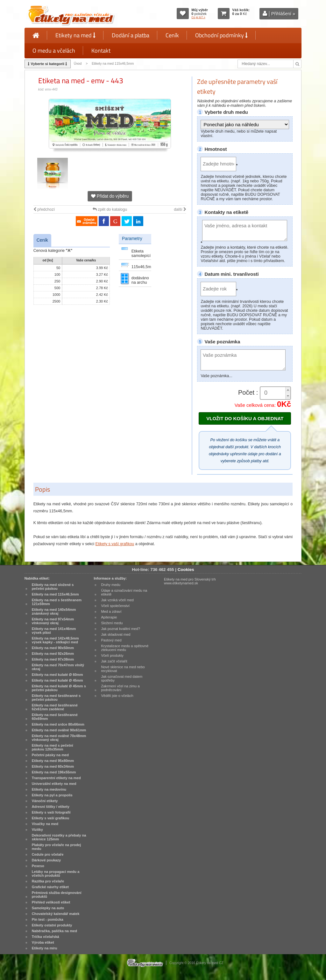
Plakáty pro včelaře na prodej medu (57, 847)
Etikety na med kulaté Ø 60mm (57, 675)
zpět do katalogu (110, 209)
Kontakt (101, 51)
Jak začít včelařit (114, 661)
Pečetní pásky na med (50, 755)
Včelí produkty (112, 655)
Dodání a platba (131, 35)
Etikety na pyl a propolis (52, 795)
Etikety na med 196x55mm (54, 772)
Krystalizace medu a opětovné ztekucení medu (125, 648)
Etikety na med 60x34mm (53, 766)
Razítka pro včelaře (48, 881)
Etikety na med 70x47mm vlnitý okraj (58, 667)
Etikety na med (75, 35)
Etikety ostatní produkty (52, 925)
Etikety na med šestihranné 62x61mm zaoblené (55, 707)
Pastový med (111, 640)
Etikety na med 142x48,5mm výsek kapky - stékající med (55, 640)
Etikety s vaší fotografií (51, 812)
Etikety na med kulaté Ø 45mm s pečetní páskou (59, 688)
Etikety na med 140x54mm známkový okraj (54, 611)
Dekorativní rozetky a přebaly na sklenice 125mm (59, 837)
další (180, 209)
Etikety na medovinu (49, 789)
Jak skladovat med (116, 634)
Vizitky (37, 830)
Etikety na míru (45, 948)
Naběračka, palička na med (54, 931)
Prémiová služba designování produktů (57, 895)
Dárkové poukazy (46, 860)
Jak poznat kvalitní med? (120, 629)
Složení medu (112, 623)
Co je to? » (198, 17)
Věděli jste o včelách (117, 696)
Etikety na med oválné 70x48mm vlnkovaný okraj (59, 738)
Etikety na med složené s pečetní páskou (53, 587)
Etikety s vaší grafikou (115, 544)
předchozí (44, 209)
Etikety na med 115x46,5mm (113, 64)
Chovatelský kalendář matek (56, 914)
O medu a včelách (54, 51)
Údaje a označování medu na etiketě (124, 592)
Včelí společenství (115, 606)
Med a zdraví (111, 611)
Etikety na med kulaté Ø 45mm (57, 680)
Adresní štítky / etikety (51, 807)
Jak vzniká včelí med (117, 600)
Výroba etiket (43, 942)
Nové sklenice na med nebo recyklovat (123, 669)
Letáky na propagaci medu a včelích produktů (56, 874)
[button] (288, 390)
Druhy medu (111, 585)
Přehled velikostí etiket (51, 902)
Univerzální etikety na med (54, 784)
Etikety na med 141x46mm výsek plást (54, 631)
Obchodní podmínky (221, 35)
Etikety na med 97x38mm (53, 659)
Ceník (172, 35)
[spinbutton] (275, 393)
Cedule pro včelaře (48, 854)
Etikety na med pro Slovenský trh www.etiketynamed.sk (190, 581)
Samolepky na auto (48, 908)
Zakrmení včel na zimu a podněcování (120, 688)
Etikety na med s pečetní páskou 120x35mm (53, 747)
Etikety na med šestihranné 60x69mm (55, 717)
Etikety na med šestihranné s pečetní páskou (56, 698)
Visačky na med (45, 824)
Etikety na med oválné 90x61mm (59, 730)
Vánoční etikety (45, 801)
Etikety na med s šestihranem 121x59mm (57, 602)
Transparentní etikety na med (56, 778)
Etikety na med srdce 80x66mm (58, 724)
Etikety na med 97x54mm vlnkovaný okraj (53, 621)
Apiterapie (109, 617)
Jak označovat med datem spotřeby (122, 678)
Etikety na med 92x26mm (53, 654)
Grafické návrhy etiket (50, 887)
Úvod (78, 64)
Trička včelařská (46, 937)
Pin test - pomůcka (48, 919)
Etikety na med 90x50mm (53, 648)
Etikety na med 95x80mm (53, 761)
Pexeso (38, 866)
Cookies (186, 570)
